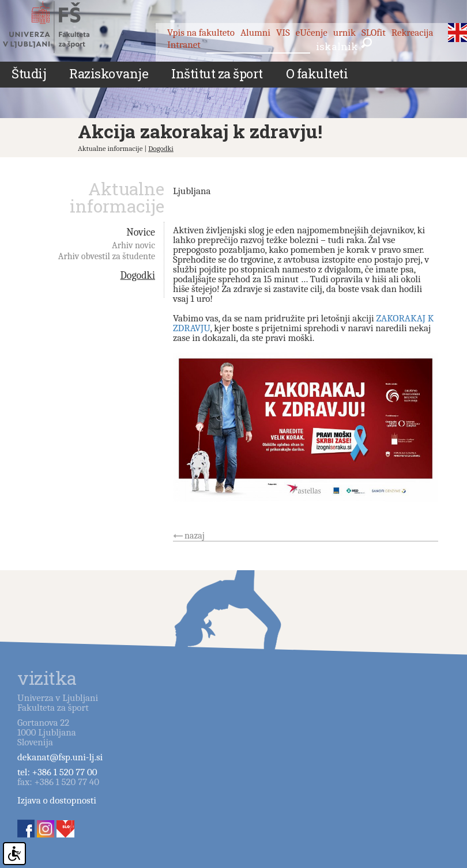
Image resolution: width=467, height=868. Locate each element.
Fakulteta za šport (59, 27)
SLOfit (374, 33)
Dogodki (161, 148)
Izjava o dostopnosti (57, 800)
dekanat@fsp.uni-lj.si (60, 757)
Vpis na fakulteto (201, 33)
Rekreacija (413, 33)
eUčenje (312, 33)
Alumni (255, 33)
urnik (344, 33)
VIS (283, 33)
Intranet (184, 45)
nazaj (195, 536)
